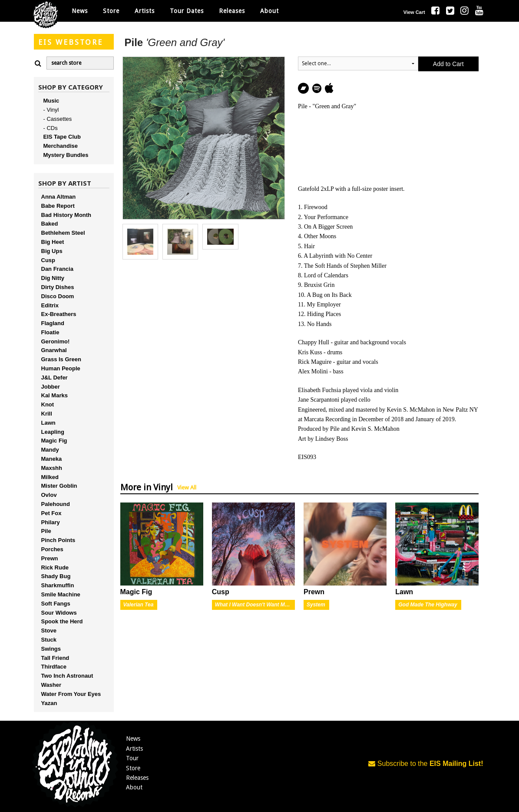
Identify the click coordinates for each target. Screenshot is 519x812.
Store (133, 768)
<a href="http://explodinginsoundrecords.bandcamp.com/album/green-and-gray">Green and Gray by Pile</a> (388, 146)
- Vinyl (51, 110)
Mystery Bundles (66, 155)
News (80, 11)
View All (187, 488)
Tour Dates (187, 11)
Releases (232, 11)
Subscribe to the (426, 764)
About (269, 11)
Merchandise (61, 146)
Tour (132, 758)
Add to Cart (448, 64)
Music (51, 101)
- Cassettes (58, 119)
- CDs (51, 128)
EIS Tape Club (62, 137)
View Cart (414, 12)
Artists (134, 749)
